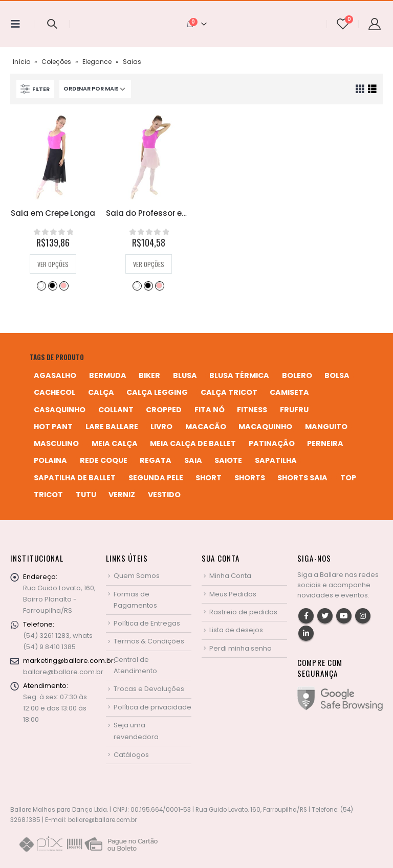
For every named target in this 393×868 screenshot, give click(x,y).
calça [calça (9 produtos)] (101, 392)
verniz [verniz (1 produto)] (122, 495)
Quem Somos (137, 576)
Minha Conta (230, 576)
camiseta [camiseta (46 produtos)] (289, 392)
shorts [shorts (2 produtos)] (250, 478)
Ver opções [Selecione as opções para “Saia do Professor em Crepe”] (149, 264)
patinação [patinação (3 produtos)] (272, 443)
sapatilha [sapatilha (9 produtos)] (276, 460)
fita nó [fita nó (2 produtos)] (210, 410)
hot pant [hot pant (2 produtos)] (53, 427)
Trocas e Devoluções (149, 689)
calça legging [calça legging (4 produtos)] (157, 392)
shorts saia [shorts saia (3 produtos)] (302, 478)
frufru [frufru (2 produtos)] (294, 410)
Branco (41, 285)
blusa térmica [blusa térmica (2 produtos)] (239, 375)
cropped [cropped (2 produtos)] (164, 410)
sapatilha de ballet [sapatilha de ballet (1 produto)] (75, 478)
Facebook (306, 616)
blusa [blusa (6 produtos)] (185, 375)
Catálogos (131, 755)
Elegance (97, 62)
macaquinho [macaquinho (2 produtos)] (265, 427)
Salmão (63, 285)
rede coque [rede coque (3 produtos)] (104, 460)
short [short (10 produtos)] (209, 478)
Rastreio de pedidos (243, 612)
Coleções (56, 62)
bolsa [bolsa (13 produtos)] (337, 375)
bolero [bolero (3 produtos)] (297, 375)
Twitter (325, 616)
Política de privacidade (152, 707)
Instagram (363, 616)
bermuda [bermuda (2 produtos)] (108, 375)
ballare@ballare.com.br (63, 672)
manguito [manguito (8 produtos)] (326, 427)
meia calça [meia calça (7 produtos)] (115, 443)
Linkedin (306, 633)
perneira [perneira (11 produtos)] (325, 443)
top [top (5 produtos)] (348, 478)
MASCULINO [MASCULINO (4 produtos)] (56, 443)
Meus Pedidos (233, 594)
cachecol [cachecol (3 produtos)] (54, 392)
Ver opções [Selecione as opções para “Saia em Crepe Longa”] (53, 264)
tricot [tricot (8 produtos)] (48, 495)
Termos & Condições (149, 641)
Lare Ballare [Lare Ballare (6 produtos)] (112, 427)
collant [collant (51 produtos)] (116, 410)
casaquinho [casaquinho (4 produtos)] (60, 410)
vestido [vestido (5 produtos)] (164, 495)
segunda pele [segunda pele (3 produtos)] (156, 478)
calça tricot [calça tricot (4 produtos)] (229, 392)
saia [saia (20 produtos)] (193, 460)
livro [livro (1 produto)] (161, 427)
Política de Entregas (147, 623)
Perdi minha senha (241, 648)
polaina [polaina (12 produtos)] (50, 460)
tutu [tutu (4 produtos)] (86, 495)
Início (21, 62)
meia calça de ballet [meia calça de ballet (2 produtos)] (193, 443)
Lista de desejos (236, 630)
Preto (52, 285)
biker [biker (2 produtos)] (149, 375)
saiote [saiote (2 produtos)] (228, 460)
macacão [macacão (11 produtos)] (206, 427)
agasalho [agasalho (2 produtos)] (55, 375)
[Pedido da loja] (95, 89)
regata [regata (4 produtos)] (156, 460)
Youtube (344, 616)
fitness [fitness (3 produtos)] (252, 410)
